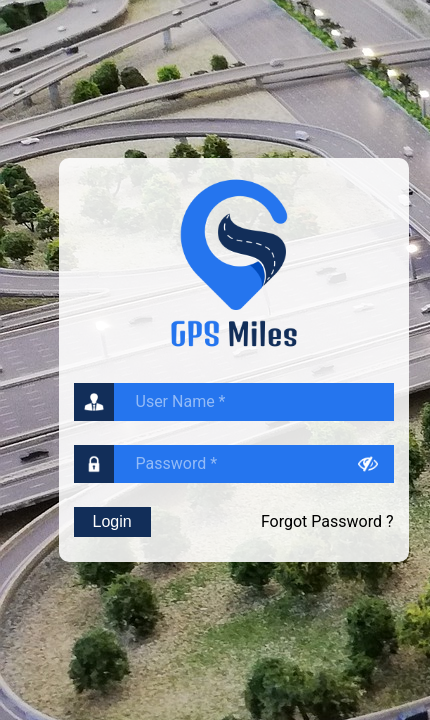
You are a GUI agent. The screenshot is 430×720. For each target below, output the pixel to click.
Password (177, 463)
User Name (181, 401)
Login (112, 521)
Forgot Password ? (327, 521)
